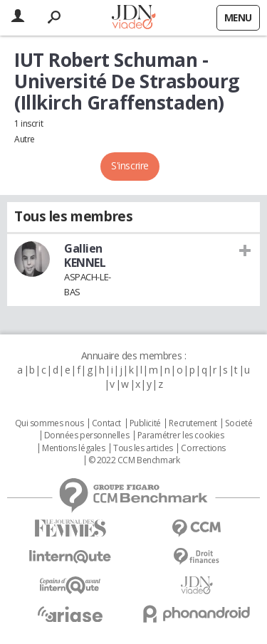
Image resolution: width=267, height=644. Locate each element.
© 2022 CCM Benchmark (134, 460)
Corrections (203, 448)
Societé (239, 423)
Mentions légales (73, 448)
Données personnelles (87, 436)
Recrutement (193, 423)
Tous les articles (143, 448)
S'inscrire (130, 165)
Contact (106, 423)
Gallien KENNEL (85, 255)
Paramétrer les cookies (181, 436)
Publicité (145, 423)
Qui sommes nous (49, 423)
